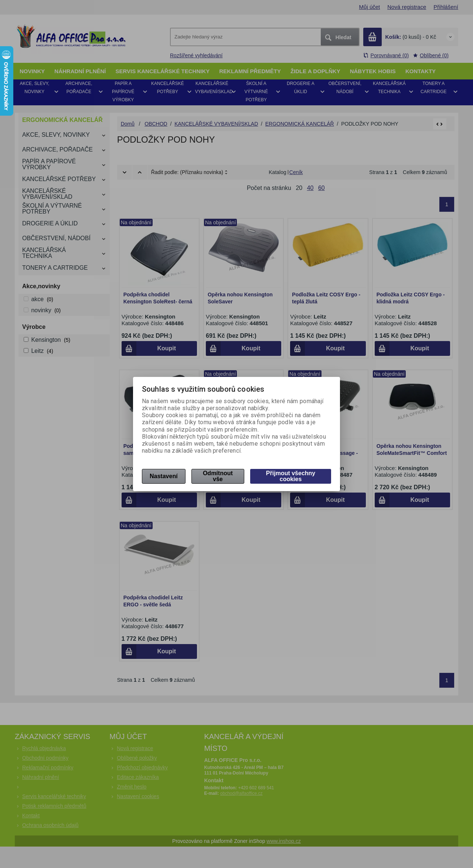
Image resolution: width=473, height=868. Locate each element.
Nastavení (164, 476)
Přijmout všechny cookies (291, 476)
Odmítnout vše (218, 476)
